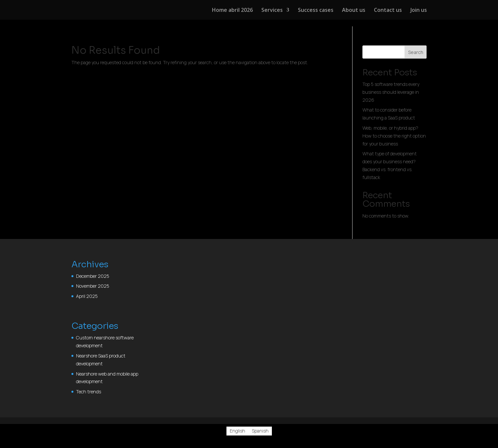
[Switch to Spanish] (260, 431)
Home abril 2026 (232, 11)
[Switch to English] (237, 431)
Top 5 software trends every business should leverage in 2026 (391, 92)
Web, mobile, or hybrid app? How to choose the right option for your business (394, 136)
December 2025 (93, 276)
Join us (419, 11)
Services (272, 11)
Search (416, 52)
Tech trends (89, 392)
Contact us (388, 11)
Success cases (316, 11)
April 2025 (87, 296)
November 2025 (93, 286)
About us (354, 11)
